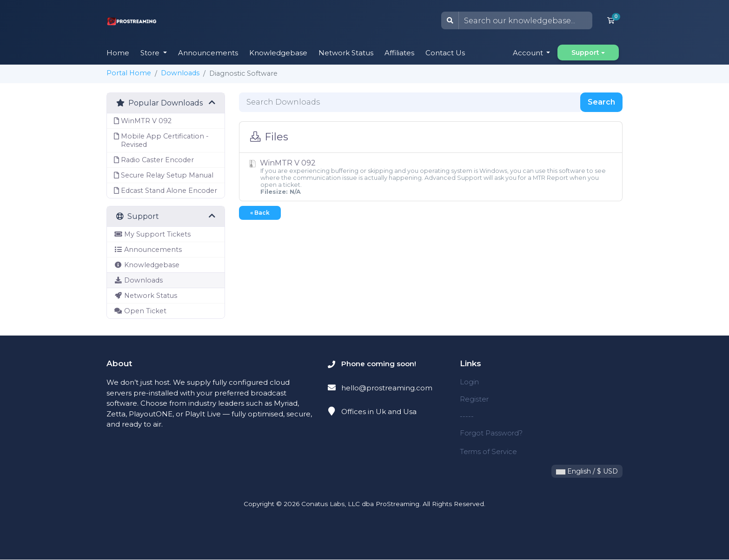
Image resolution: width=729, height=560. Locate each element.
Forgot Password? (491, 433)
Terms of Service (488, 452)
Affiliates (399, 53)
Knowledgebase (278, 53)
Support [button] (585, 53)
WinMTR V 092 (431, 177)
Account (529, 53)
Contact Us (445, 53)
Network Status (346, 53)
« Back (260, 213)
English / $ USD (587, 472)
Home (118, 53)
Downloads (180, 73)
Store (151, 53)
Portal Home (129, 73)
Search (601, 102)
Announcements (208, 53)
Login (469, 382)
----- (467, 416)
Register (474, 399)
